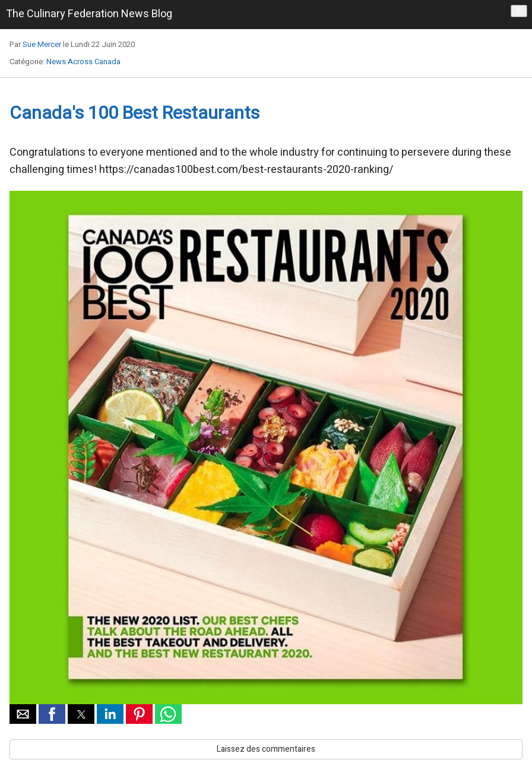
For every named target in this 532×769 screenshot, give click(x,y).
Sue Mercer (42, 44)
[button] (23, 714)
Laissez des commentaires (266, 749)
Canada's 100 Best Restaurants (134, 114)
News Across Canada (83, 62)
